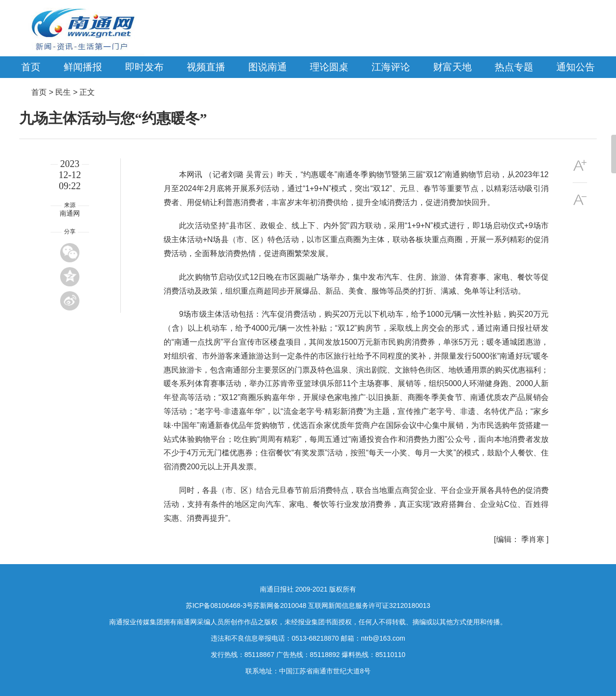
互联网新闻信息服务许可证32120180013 (369, 606)
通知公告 (576, 67)
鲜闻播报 (83, 67)
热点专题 (514, 67)
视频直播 (206, 67)
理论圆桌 (329, 67)
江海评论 (391, 67)
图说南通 (268, 67)
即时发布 (144, 67)
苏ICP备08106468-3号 (219, 606)
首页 (31, 67)
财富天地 (452, 67)
